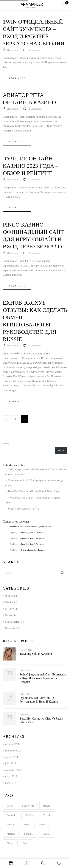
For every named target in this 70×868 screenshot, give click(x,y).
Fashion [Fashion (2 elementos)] (11, 824)
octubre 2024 (12, 744)
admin (15, 50)
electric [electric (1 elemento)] (47, 815)
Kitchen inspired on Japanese (33, 550)
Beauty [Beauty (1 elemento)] (47, 806)
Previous (7, 419)
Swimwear (11, 628)
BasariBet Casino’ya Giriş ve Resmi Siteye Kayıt (34, 491)
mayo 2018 (11, 776)
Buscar (6, 444)
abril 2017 (11, 783)
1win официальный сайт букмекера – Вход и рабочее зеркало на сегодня (43, 678)
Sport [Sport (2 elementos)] (26, 843)
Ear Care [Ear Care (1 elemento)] (30, 815)
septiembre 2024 (14, 751)
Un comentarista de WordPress (23, 526)
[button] (63, 5)
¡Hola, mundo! (45, 526)
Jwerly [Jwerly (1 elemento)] (42, 824)
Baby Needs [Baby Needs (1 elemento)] (28, 806)
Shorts (9, 615)
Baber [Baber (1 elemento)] (10, 806)
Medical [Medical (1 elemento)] (11, 834)
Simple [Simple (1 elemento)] (10, 843)
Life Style (10, 609)
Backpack (10, 596)
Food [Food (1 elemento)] (26, 824)
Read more (17, 78)
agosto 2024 (12, 757)
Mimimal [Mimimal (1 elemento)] (29, 834)
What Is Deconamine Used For (24, 509)
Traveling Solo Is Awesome (33, 532)
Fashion (9, 602)
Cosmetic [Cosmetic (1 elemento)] (11, 815)
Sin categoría (12, 622)
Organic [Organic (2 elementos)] (47, 834)
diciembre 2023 (13, 770)
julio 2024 (11, 764)
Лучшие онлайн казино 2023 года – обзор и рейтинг (31, 166)
